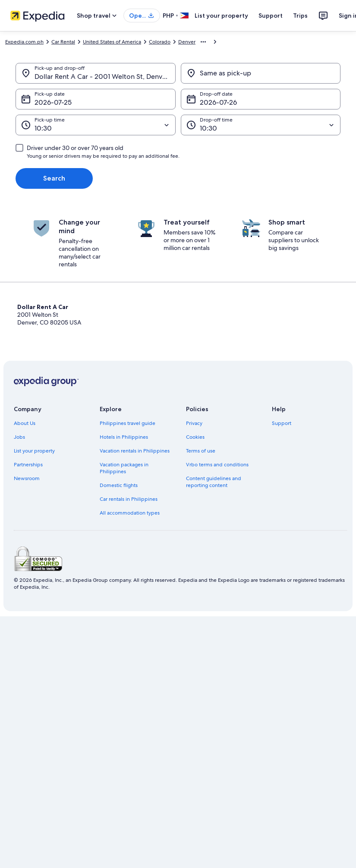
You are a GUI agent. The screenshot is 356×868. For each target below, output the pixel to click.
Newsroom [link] (27, 478)
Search (54, 178)
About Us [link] (25, 423)
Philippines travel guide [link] (128, 423)
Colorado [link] (160, 42)
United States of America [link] (112, 42)
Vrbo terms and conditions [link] (217, 465)
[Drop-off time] (261, 125)
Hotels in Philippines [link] (124, 437)
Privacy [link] (194, 423)
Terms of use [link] (201, 451)
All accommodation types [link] (130, 513)
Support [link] (282, 423)
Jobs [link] (19, 437)
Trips (300, 16)
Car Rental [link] (63, 42)
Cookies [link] (195, 437)
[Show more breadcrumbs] (203, 42)
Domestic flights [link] (119, 485)
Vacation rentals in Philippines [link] (135, 451)
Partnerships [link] (28, 465)
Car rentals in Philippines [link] (129, 499)
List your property (221, 16)
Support (271, 16)
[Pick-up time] (96, 125)
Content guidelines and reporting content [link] (214, 482)
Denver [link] (187, 42)
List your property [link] (34, 451)
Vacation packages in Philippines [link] (124, 468)
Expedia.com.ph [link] (24, 42)
